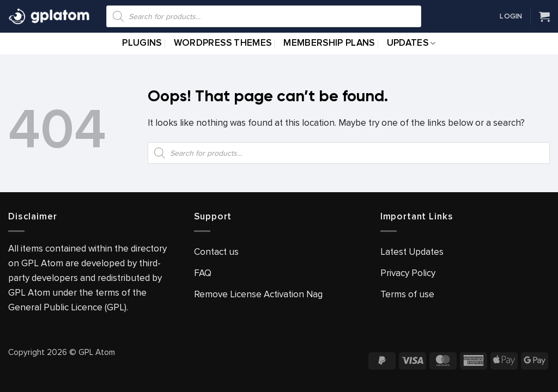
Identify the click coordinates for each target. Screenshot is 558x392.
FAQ (203, 273)
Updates (411, 43)
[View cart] (544, 16)
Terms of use (407, 294)
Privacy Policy (408, 273)
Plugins (142, 43)
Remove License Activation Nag (258, 294)
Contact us (216, 252)
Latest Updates (412, 252)
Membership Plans (329, 43)
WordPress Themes (223, 43)
